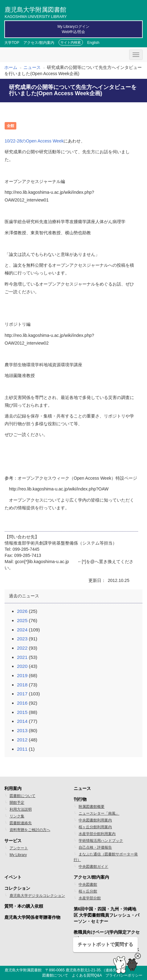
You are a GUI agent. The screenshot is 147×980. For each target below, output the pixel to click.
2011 (22, 749)
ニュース (32, 67)
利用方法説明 (21, 809)
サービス (13, 841)
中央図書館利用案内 (95, 820)
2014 (22, 721)
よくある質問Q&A (87, 975)
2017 (22, 694)
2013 (22, 730)
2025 (22, 620)
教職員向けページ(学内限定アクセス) (107, 935)
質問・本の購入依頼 (24, 906)
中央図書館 (88, 885)
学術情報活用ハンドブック (101, 841)
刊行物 (80, 799)
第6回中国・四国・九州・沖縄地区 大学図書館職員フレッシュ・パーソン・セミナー (107, 915)
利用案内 (13, 788)
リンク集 (17, 816)
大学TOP (12, 43)
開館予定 (17, 803)
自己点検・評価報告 (95, 847)
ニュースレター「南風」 (99, 813)
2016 (22, 703)
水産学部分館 (90, 898)
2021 (22, 657)
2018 (22, 685)
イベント (13, 877)
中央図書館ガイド (93, 867)
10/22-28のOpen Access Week (34, 141)
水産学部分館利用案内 (97, 834)
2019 (22, 675)
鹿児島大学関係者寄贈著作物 (32, 917)
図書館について (22, 796)
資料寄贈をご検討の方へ (30, 830)
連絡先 (111, 970)
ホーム (11, 67)
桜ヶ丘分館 (88, 891)
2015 (22, 712)
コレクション (17, 888)
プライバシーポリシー (124, 975)
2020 (22, 666)
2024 (22, 630)
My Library (18, 855)
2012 (22, 740)
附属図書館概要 (92, 807)
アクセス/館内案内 (39, 43)
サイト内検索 (71, 42)
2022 (22, 648)
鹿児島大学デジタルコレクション (37, 896)
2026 (22, 611)
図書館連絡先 (21, 823)
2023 (22, 639)
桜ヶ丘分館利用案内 (95, 827)
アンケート (19, 848)
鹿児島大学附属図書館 (36, 12)
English (93, 43)
